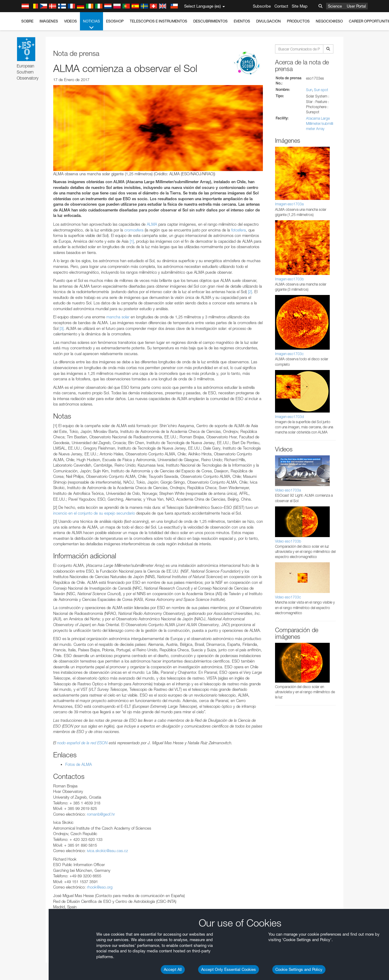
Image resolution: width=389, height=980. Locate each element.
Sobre (27, 21)
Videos (71, 21)
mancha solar (118, 317)
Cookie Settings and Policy (299, 969)
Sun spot (321, 90)
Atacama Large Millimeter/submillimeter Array (320, 123)
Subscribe (262, 6)
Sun (309, 90)
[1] (132, 241)
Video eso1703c (288, 597)
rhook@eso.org (100, 887)
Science (335, 6)
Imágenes (49, 21)
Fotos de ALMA (79, 764)
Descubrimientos (210, 21)
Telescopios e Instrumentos (158, 21)
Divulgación (269, 21)
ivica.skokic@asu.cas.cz (107, 851)
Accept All (173, 969)
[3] (62, 328)
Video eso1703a (288, 490)
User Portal (356, 6)
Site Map (300, 6)
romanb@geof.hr (101, 814)
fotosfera (239, 230)
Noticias (91, 25)
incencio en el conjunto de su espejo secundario (94, 513)
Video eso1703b (288, 541)
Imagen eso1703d (289, 417)
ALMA (152, 224)
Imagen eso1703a (289, 204)
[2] (250, 292)
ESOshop (115, 21)
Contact (281, 6)
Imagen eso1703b (289, 279)
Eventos (242, 21)
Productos (298, 21)
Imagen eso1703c (289, 354)
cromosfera (134, 230)
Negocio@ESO (329, 21)
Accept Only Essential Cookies (229, 969)
